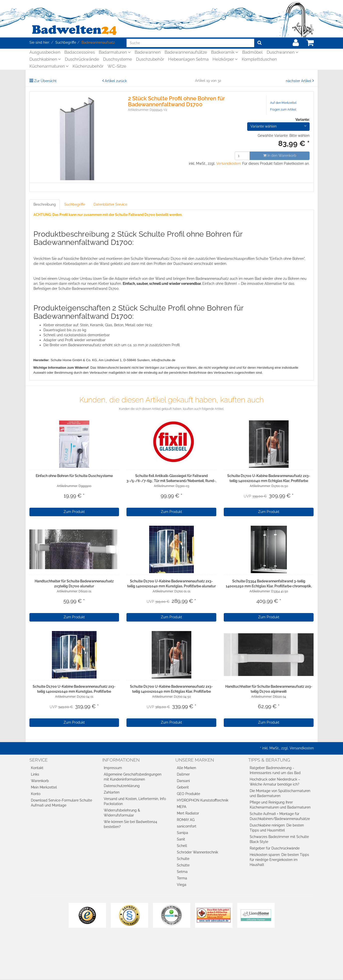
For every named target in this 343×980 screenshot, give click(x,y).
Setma (182, 872)
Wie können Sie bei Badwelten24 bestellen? (130, 824)
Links (35, 774)
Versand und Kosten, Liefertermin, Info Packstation (135, 801)
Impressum (113, 768)
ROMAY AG (186, 820)
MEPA (182, 807)
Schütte (183, 865)
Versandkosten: (229, 163)
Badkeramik (225, 52)
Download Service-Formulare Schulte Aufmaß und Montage (61, 803)
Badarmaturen (115, 52)
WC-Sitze (117, 66)
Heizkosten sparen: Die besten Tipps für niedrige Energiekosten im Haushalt (279, 860)
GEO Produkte (188, 794)
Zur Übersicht (45, 81)
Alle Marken (186, 768)
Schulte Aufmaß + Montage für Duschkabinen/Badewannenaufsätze (280, 816)
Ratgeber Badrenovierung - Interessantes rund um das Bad (275, 770)
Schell (182, 846)
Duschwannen (283, 52)
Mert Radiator (188, 813)
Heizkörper (225, 59)
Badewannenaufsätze (186, 52)
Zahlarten (112, 792)
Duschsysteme (117, 59)
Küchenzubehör (88, 66)
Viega (182, 885)
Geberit (183, 787)
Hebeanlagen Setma (188, 59)
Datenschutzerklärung (122, 786)
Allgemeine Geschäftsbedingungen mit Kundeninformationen (133, 777)
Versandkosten (302, 748)
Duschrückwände (82, 59)
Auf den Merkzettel (283, 103)
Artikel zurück (116, 81)
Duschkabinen (45, 59)
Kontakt (37, 768)
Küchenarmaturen (49, 66)
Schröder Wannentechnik (197, 852)
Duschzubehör (150, 59)
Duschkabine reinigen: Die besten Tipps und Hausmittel (277, 828)
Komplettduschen (259, 59)
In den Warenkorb (280, 156)
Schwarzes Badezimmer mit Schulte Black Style (279, 839)
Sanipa (182, 833)
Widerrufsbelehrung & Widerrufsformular (122, 813)
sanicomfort (187, 826)
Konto (36, 794)
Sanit (181, 839)
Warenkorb (40, 781)
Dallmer (183, 774)
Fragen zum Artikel (283, 110)
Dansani (183, 781)
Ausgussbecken (45, 52)
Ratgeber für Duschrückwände (275, 848)
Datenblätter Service (110, 204)
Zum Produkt (74, 512)
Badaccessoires (80, 52)
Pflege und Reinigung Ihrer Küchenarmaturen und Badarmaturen (280, 805)
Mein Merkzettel (44, 787)
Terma (182, 878)
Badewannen (148, 52)
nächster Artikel (299, 81)
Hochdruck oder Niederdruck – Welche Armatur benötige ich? (275, 782)
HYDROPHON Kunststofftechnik (203, 800)
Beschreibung (45, 204)
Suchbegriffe (75, 204)
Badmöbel (252, 52)
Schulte (183, 859)
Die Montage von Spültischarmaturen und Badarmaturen (280, 793)
